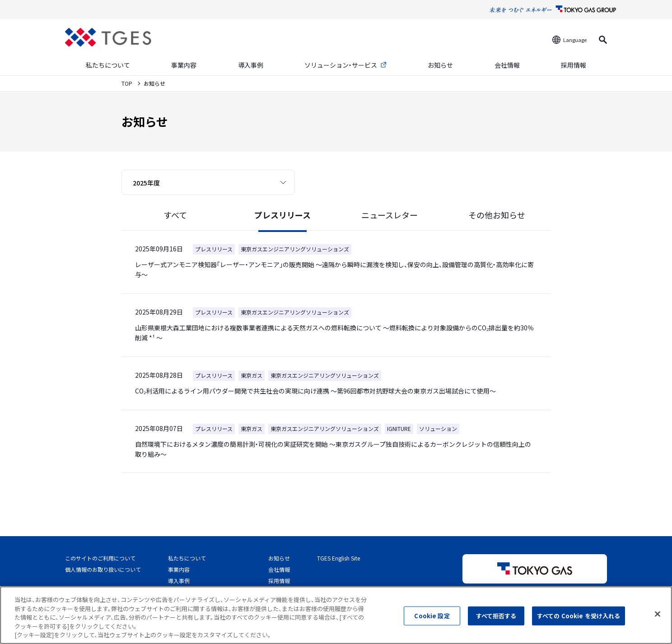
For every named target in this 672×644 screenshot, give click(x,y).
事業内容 (184, 65)
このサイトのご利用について (100, 558)
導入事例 (251, 65)
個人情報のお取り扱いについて (103, 569)
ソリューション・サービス (341, 65)
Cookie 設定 (432, 622)
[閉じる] (658, 620)
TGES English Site (338, 558)
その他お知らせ (497, 215)
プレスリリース (282, 215)
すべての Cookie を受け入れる (579, 622)
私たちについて (108, 65)
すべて (175, 215)
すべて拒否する (496, 622)
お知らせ (440, 65)
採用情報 (574, 65)
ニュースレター (390, 215)
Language (575, 40)
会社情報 (507, 65)
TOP (128, 83)
